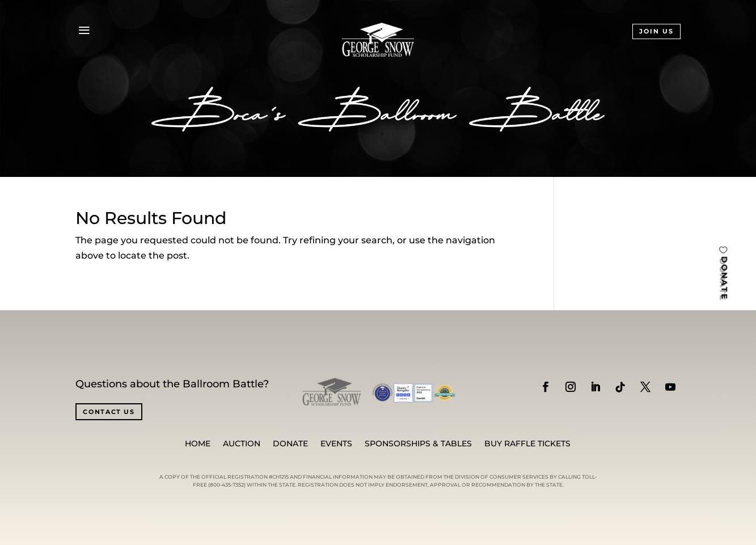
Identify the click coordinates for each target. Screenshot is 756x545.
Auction (242, 444)
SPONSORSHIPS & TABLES (418, 444)
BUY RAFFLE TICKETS (527, 444)
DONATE (724, 278)
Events (336, 444)
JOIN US (656, 31)
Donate (290, 444)
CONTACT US (109, 412)
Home (198, 444)
